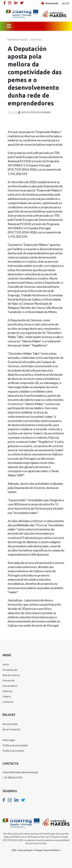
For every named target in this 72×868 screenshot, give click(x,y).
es (63, 4)
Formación (9, 680)
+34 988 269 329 (12, 777)
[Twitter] (22, 3)
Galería (7, 696)
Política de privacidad (15, 745)
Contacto (8, 702)
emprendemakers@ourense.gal (20, 772)
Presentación (10, 670)
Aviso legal (9, 740)
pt (68, 4)
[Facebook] (5, 3)
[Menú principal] (9, 26)
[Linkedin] (16, 3)
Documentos (10, 686)
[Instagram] (10, 3)
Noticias (7, 691)
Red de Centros (11, 675)
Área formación (11, 729)
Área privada (50, 3)
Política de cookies (13, 751)
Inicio (6, 664)
